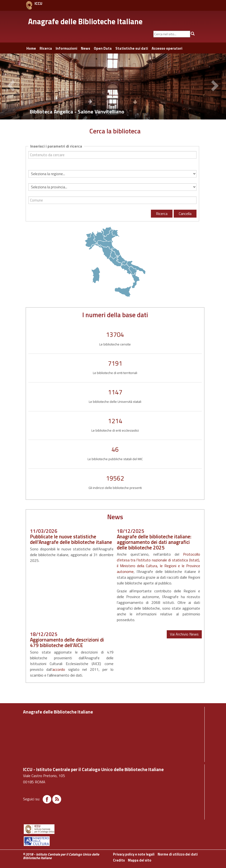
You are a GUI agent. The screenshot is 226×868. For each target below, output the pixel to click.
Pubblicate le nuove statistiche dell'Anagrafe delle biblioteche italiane (71, 539)
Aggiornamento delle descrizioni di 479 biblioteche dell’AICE (67, 642)
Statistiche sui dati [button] (132, 48)
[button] (12, 86)
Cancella (185, 214)
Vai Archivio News (184, 634)
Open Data (103, 48)
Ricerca (162, 214)
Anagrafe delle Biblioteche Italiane (85, 21)
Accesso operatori (167, 48)
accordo (59, 669)
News (86, 48)
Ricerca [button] (46, 48)
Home (31, 48)
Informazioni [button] (66, 48)
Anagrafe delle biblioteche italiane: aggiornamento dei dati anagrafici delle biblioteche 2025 (154, 542)
